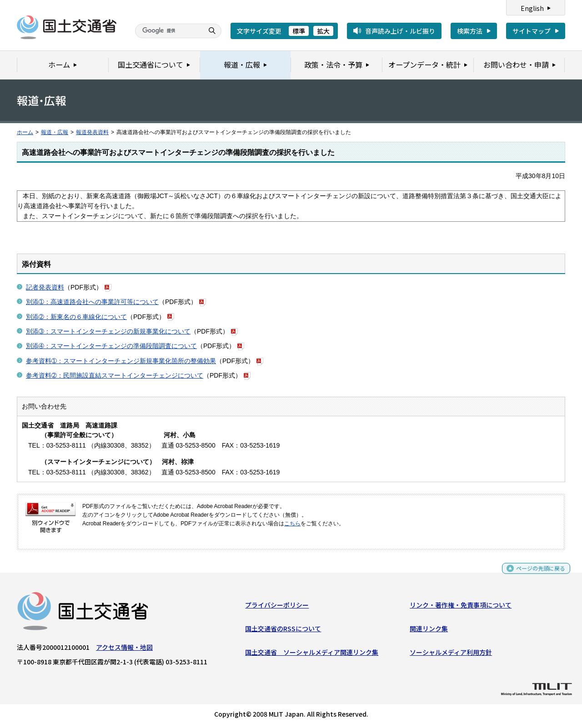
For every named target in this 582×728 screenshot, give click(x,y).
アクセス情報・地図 (124, 649)
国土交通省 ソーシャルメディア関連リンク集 (312, 654)
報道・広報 (55, 132)
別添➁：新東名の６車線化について (76, 317)
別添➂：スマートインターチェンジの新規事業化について (108, 331)
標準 (299, 31)
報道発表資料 (92, 132)
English (532, 8)
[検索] (168, 31)
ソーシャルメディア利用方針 (451, 654)
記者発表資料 (45, 287)
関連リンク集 (429, 631)
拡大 (323, 31)
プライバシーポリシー (277, 607)
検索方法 (470, 31)
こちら (292, 524)
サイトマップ (532, 31)
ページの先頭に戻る (537, 574)
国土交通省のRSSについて (283, 631)
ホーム (25, 132)
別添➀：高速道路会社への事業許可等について (92, 302)
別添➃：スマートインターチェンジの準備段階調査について (111, 346)
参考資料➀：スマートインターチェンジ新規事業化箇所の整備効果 (121, 361)
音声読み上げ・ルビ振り (400, 31)
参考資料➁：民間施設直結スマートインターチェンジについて (115, 375)
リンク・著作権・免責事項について (461, 607)
